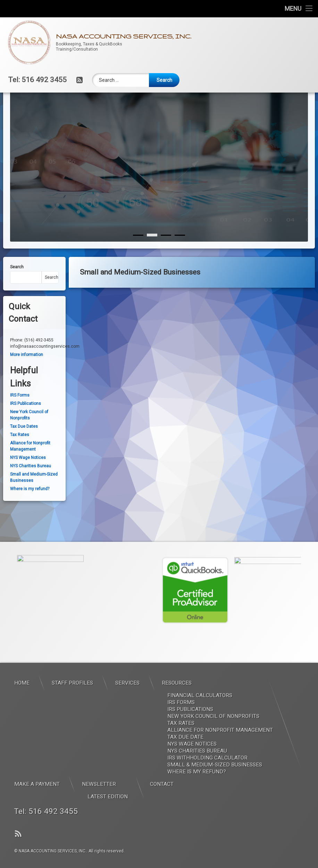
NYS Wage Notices (28, 477)
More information (27, 374)
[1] (152, 254)
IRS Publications (26, 423)
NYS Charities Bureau (31, 485)
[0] (138, 254)
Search (17, 286)
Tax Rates (20, 454)
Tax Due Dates (24, 446)
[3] (180, 254)
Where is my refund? (30, 508)
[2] (166, 254)
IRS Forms (20, 415)
